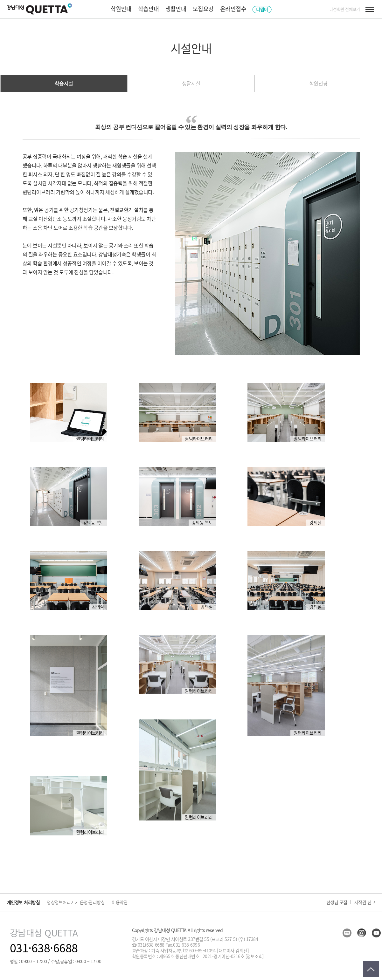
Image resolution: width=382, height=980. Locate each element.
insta (362, 933)
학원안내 (121, 9)
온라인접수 (233, 9)
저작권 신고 (365, 902)
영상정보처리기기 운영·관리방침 (76, 902)
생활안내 (176, 9)
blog (347, 933)
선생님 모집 (337, 902)
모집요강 (203, 9)
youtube (376, 933)
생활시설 (191, 83)
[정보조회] (255, 956)
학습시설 (64, 83)
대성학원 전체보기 (345, 9)
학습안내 (149, 9)
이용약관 (120, 902)
